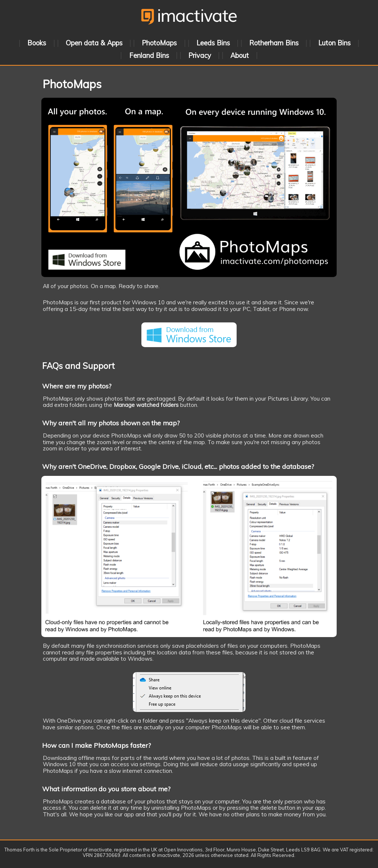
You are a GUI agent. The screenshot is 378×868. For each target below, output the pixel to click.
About (240, 55)
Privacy (200, 55)
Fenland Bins (149, 55)
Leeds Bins (213, 43)
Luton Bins (334, 43)
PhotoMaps (159, 43)
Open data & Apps (94, 43)
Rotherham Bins (274, 43)
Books (37, 43)
